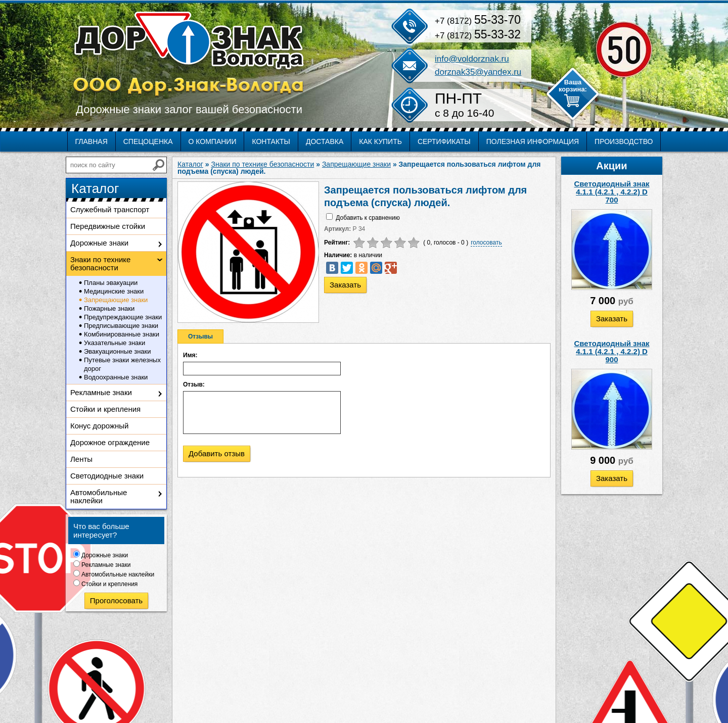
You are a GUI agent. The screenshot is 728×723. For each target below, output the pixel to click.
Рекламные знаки (101, 392)
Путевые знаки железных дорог (122, 364)
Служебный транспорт (110, 209)
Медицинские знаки (114, 291)
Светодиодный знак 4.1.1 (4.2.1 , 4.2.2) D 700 (612, 192)
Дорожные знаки (99, 243)
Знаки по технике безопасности (100, 263)
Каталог (190, 164)
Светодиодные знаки (107, 476)
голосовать (486, 243)
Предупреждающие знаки (123, 317)
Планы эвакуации (111, 283)
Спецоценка (148, 141)
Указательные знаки (115, 343)
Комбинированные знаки (122, 334)
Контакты (271, 141)
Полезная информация (533, 141)
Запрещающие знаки (116, 300)
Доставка (325, 141)
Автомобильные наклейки (99, 496)
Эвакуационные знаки (118, 351)
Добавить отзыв (217, 453)
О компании (213, 141)
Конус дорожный (99, 426)
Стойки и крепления (105, 409)
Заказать (612, 319)
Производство (624, 141)
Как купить (380, 141)
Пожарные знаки (109, 308)
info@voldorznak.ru (472, 59)
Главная (92, 141)
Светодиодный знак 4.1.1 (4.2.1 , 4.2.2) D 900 (612, 351)
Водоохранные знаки (116, 377)
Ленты (81, 459)
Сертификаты (444, 141)
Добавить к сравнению (368, 218)
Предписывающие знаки (121, 326)
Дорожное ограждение (110, 442)
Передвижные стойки (108, 226)
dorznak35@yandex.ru (478, 72)
